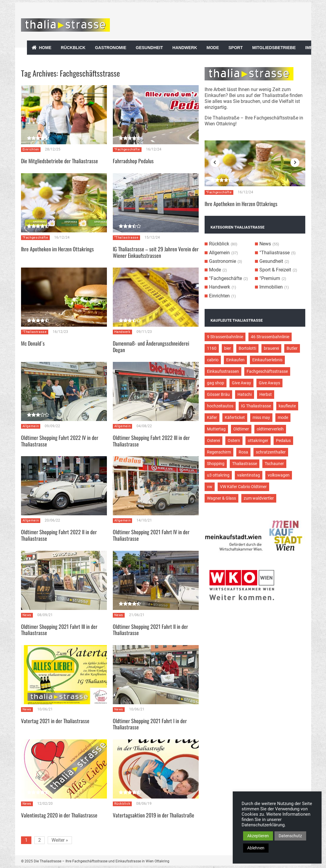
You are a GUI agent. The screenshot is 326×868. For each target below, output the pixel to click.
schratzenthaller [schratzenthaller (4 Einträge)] (271, 452)
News (27, 615)
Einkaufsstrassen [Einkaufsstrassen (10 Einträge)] (223, 371)
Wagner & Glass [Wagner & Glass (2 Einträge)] (221, 498)
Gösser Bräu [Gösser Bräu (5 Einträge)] (218, 394)
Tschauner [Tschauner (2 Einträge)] (274, 464)
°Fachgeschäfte (127, 149)
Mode (213, 48)
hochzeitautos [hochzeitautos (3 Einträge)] (220, 406)
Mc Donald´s (33, 343)
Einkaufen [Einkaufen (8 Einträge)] (235, 360)
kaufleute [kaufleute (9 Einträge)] (287, 406)
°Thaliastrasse (126, 238)
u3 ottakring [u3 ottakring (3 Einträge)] (218, 475)
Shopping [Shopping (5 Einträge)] (216, 464)
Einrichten (31, 149)
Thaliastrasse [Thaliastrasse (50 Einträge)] (245, 464)
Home (45, 48)
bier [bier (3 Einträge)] (228, 348)
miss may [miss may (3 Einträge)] (261, 417)
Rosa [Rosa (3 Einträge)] (243, 452)
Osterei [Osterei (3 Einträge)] (213, 441)
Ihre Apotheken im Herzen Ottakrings (57, 249)
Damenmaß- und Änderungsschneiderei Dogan (151, 346)
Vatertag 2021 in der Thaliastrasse (55, 721)
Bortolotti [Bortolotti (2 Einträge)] (247, 348)
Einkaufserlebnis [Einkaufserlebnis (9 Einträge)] (267, 360)
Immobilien (271, 287)
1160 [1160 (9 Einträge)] (212, 348)
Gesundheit (150, 48)
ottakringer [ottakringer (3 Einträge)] (258, 441)
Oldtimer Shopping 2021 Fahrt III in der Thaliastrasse (59, 630)
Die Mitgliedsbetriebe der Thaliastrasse (60, 161)
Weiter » (60, 840)
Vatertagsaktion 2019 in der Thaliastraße (154, 815)
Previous (215, 163)
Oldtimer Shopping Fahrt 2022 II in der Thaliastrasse (59, 535)
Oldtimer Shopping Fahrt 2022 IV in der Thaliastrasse (60, 441)
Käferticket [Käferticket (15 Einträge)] (235, 417)
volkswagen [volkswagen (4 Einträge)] (279, 475)
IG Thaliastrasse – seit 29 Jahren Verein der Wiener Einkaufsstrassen (156, 252)
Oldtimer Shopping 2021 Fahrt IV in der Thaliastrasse (151, 535)
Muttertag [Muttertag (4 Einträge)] (216, 429)
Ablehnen (256, 848)
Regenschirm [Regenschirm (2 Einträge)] (219, 452)
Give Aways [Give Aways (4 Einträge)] (269, 383)
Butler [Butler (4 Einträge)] (292, 348)
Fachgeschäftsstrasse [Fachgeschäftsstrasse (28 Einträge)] (267, 371)
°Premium (270, 278)
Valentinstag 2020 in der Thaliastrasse (59, 815)
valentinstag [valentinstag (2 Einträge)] (249, 475)
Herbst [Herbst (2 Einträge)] (266, 394)
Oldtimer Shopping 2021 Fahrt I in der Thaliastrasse (150, 724)
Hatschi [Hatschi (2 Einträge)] (245, 394)
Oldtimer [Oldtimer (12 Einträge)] (241, 429)
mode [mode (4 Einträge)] (283, 417)
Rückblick (73, 48)
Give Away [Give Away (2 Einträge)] (241, 383)
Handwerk (185, 48)
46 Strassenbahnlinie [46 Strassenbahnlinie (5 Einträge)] (270, 337)
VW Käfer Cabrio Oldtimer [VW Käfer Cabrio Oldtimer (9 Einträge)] (243, 487)
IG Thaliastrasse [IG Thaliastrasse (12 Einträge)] (256, 406)
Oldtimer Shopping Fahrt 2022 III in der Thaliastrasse (151, 441)
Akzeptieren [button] (258, 836)
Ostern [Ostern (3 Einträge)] (234, 441)
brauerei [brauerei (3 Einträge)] (271, 348)
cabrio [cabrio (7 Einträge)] (213, 360)
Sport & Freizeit (275, 270)
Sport (236, 48)
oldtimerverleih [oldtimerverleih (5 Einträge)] (270, 429)
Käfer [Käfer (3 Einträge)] (212, 417)
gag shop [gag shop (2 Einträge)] (216, 383)
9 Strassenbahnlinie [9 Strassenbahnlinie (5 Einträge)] (225, 337)
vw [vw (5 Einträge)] (210, 487)
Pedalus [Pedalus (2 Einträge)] (283, 441)
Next (295, 163)
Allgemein (31, 426)
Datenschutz (290, 836)
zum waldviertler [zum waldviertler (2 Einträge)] (259, 498)
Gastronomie (111, 48)
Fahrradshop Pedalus (133, 161)
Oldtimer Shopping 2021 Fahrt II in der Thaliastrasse (150, 630)
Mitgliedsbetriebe (274, 48)
